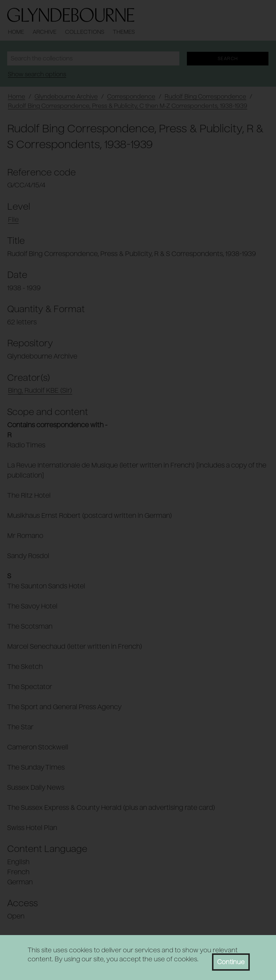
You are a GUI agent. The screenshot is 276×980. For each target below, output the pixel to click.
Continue (231, 962)
